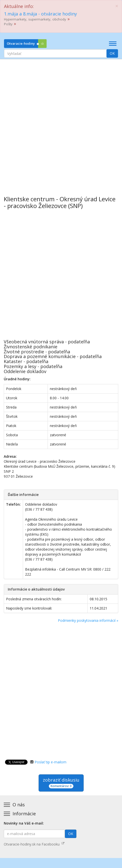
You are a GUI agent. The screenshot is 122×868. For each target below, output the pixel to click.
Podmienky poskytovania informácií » (88, 620)
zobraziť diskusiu (61, 783)
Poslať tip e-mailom (50, 762)
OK (112, 53)
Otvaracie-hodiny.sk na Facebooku (34, 844)
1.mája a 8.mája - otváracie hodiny (40, 14)
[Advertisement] (61, 124)
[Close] (117, 6)
